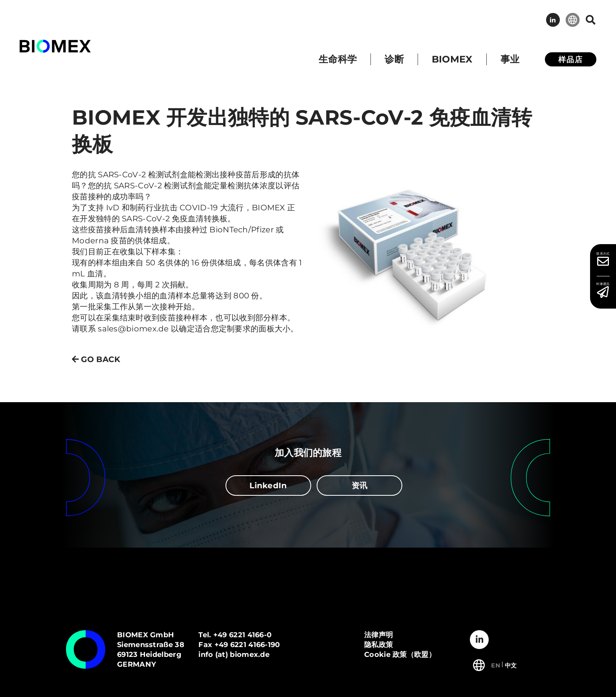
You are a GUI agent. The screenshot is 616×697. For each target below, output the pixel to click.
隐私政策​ (379, 645)
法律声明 (379, 635)
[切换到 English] (496, 665)
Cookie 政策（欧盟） (400, 655)
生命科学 (338, 59)
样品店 (571, 60)
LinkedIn (553, 20)
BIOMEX (452, 59)
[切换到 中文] (511, 665)
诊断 (394, 59)
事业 (510, 59)
